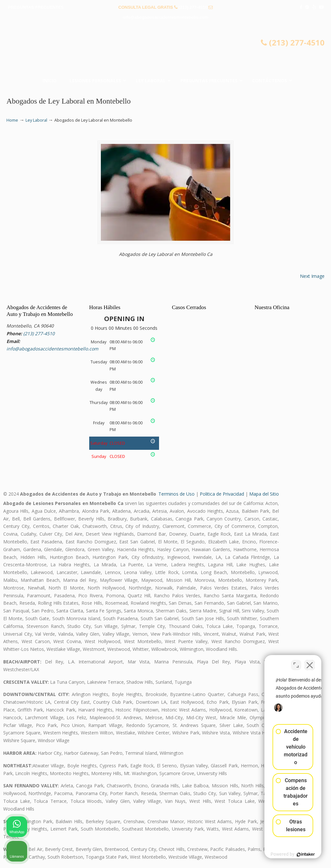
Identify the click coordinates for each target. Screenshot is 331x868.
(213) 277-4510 (193, 7)
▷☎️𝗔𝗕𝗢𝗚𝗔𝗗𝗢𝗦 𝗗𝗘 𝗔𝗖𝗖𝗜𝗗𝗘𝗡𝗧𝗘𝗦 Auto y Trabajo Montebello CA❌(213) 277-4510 (165, 50)
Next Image (312, 276)
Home (12, 120)
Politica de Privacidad (222, 494)
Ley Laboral (36, 120)
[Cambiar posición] (296, 662)
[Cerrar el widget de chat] (310, 662)
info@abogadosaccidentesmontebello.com (166, 17)
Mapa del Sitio (264, 494)
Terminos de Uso (176, 494)
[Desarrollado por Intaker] (276, 854)
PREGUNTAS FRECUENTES (36, 7)
